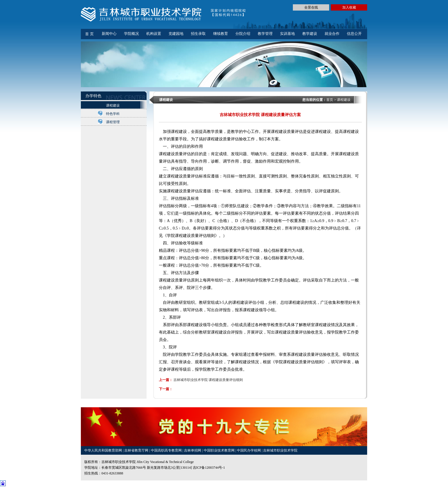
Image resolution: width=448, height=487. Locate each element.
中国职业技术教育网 (220, 450)
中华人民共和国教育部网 (104, 450)
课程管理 (113, 122)
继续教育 (221, 34)
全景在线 (311, 7)
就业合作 (332, 34)
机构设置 (154, 34)
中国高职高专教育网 (167, 450)
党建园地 (176, 34)
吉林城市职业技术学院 (280, 450)
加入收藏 (349, 7)
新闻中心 (109, 34)
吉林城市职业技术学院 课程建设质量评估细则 (208, 380)
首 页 (89, 34)
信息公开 (354, 34)
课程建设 (113, 105)
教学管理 (265, 34)
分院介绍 (243, 34)
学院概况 (131, 34)
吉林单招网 (193, 450)
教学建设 (310, 34)
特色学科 (113, 114)
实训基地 (287, 34)
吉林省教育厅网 (136, 450)
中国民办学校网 (249, 450)
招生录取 (198, 34)
